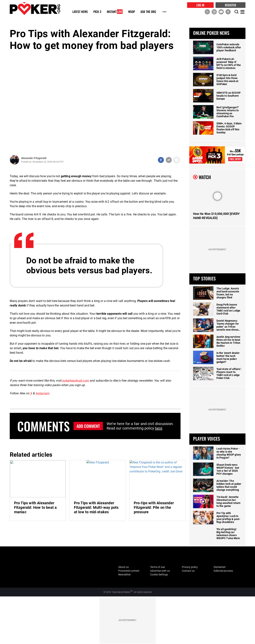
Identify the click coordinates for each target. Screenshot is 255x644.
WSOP (132, 12)
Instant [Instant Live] (115, 12)
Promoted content (129, 571)
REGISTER (230, 5)
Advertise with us (160, 571)
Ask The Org (148, 12)
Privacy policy (190, 567)
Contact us (188, 571)
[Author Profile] (14, 160)
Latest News (80, 12)
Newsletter (125, 575)
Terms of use (157, 567)
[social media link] (207, 12)
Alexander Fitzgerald (34, 158)
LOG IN (200, 5)
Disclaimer (220, 567)
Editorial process (223, 571)
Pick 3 (97, 12)
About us (123, 567)
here (159, 428)
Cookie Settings (159, 575)
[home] (35, 9)
